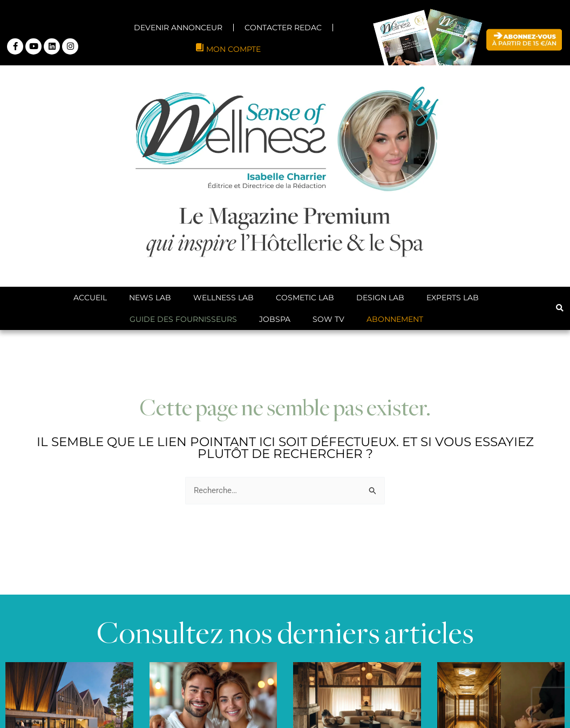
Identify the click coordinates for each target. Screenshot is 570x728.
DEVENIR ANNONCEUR (178, 28)
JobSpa (275, 319)
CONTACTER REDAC (283, 28)
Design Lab (380, 298)
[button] (559, 308)
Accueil (90, 298)
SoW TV (328, 319)
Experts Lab (453, 298)
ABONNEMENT (395, 319)
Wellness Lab (223, 298)
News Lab (150, 298)
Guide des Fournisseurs (183, 319)
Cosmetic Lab (305, 298)
